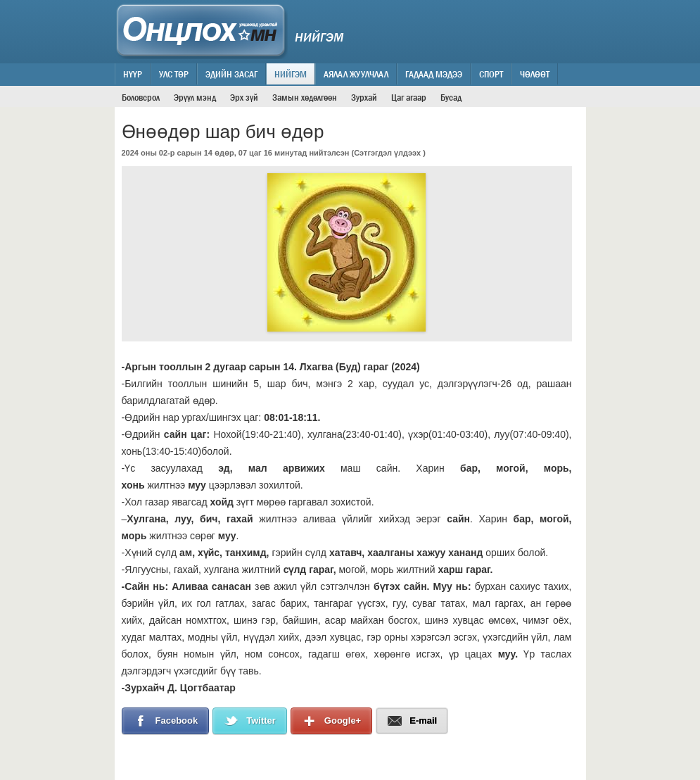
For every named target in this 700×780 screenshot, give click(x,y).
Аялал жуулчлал (356, 74)
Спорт (491, 74)
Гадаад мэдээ (434, 74)
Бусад (451, 97)
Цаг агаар (409, 97)
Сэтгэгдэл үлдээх (387, 153)
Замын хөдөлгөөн (305, 97)
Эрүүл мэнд (195, 97)
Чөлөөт (535, 74)
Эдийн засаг (231, 74)
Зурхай (364, 97)
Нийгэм (291, 74)
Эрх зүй (244, 97)
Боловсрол (141, 97)
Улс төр (174, 74)
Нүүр (133, 74)
